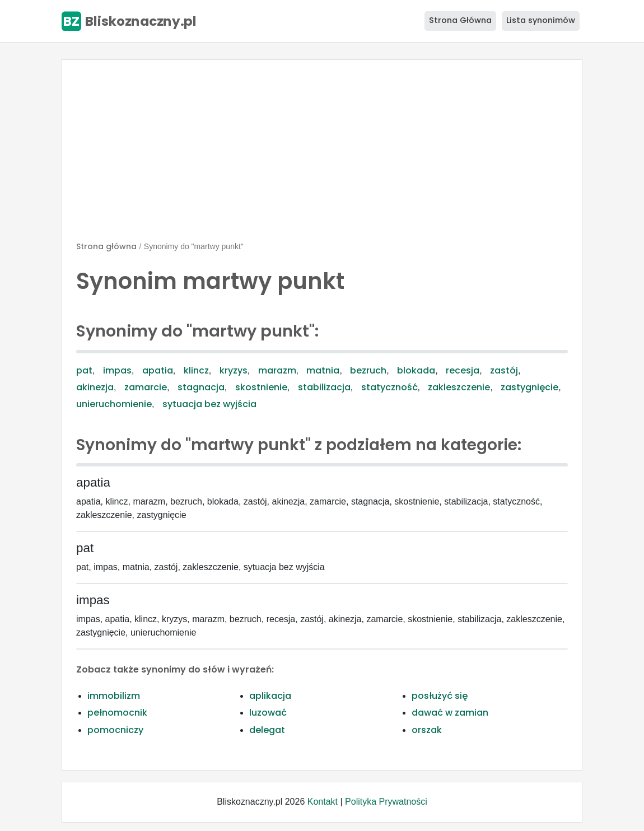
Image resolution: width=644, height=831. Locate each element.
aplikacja (270, 696)
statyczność (389, 387)
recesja (463, 370)
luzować (268, 713)
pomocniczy (115, 730)
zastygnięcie (529, 387)
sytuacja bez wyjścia (209, 404)
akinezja (95, 387)
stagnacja (201, 387)
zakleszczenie (459, 387)
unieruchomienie (114, 404)
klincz (196, 370)
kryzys (234, 370)
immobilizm (114, 696)
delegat (267, 730)
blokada (416, 370)
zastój (504, 370)
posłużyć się (440, 696)
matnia (323, 370)
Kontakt (323, 802)
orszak (427, 730)
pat (84, 370)
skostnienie (261, 387)
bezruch (368, 370)
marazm (277, 370)
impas (117, 370)
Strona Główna (460, 20)
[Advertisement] (322, 155)
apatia (158, 370)
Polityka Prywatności (386, 802)
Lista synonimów (541, 20)
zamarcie (146, 387)
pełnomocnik (117, 713)
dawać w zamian (450, 713)
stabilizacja (324, 387)
